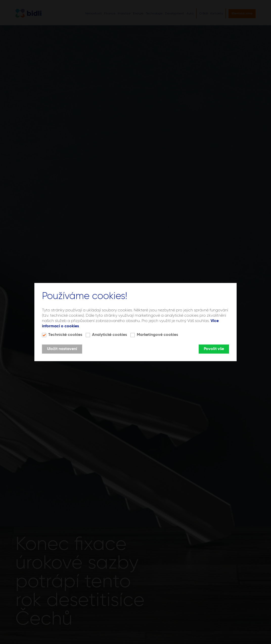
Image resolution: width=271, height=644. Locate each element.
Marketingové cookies (157, 335)
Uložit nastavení (62, 349)
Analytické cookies (109, 335)
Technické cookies (65, 335)
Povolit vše (214, 349)
